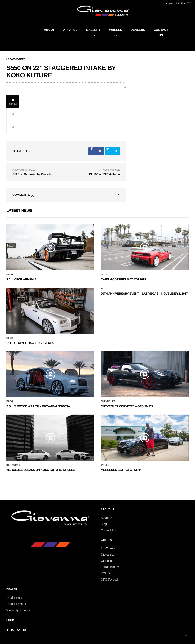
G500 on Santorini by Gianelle (32, 174)
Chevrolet (108, 402)
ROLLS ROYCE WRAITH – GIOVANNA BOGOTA (38, 406)
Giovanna (107, 555)
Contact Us (108, 530)
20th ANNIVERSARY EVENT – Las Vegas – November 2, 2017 (144, 294)
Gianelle (106, 561)
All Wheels (108, 548)
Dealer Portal (15, 598)
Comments (23, 195)
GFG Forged (109, 580)
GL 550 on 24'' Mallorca (104, 174)
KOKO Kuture (110, 567)
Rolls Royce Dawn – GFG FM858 (31, 343)
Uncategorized (16, 59)
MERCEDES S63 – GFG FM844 (121, 470)
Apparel (70, 30)
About (49, 30)
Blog (10, 275)
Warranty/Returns (18, 610)
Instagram (13, 465)
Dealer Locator (16, 604)
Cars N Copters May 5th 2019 (123, 279)
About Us (107, 518)
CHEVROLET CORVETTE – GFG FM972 (127, 406)
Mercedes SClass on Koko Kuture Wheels (41, 470)
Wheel (105, 465)
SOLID (105, 573)
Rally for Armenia (21, 279)
